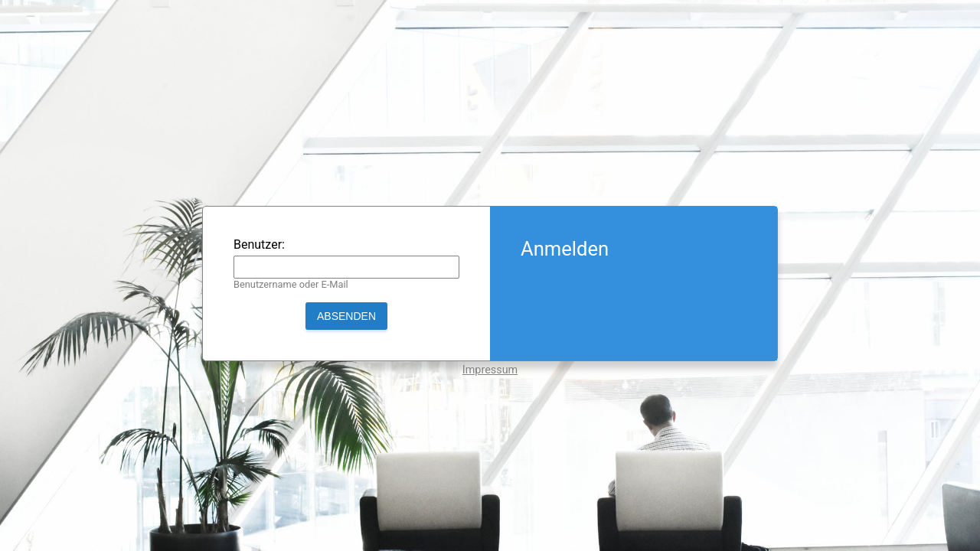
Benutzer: (259, 245)
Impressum (490, 370)
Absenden (346, 316)
